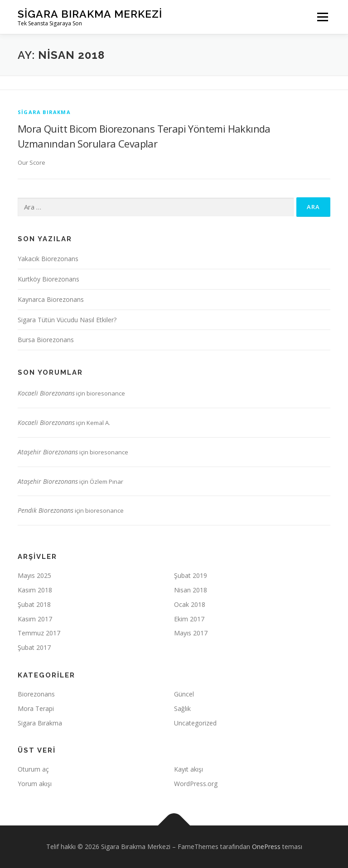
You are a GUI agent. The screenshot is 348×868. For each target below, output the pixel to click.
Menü (322, 17)
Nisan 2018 (191, 590)
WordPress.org (196, 784)
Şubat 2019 (191, 575)
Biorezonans (36, 694)
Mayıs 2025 (34, 575)
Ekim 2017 (189, 619)
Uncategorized (195, 723)
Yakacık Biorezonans (48, 259)
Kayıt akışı (188, 769)
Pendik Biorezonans (46, 510)
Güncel (184, 694)
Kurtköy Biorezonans (48, 279)
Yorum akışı (35, 784)
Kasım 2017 (35, 619)
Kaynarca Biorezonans (51, 299)
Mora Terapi (36, 708)
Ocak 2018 (190, 604)
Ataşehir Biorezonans (48, 452)
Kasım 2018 (35, 590)
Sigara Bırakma (44, 112)
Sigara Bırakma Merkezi (90, 14)
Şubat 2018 (34, 604)
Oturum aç (33, 769)
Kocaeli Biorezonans (46, 393)
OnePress (266, 847)
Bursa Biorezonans (46, 340)
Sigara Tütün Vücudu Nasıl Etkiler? (67, 320)
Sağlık (182, 708)
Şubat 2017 (34, 647)
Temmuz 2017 (39, 633)
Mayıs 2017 (191, 633)
